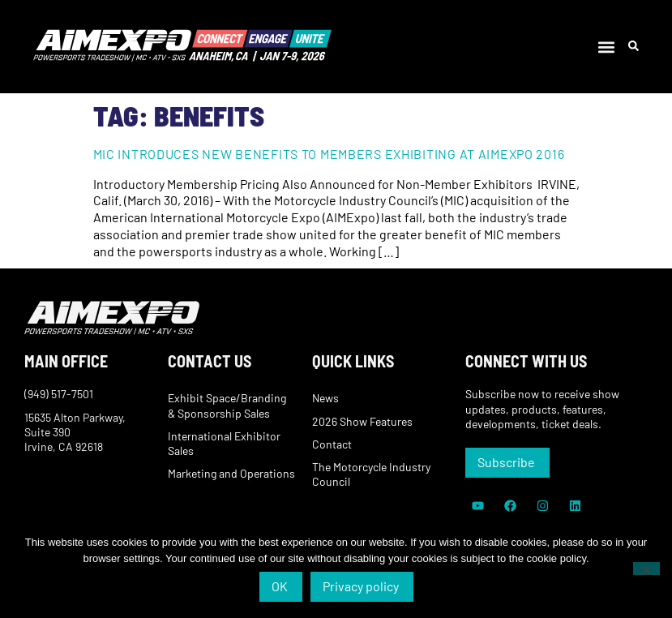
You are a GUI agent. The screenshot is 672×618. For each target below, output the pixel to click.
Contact (332, 444)
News (325, 398)
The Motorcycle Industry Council (371, 474)
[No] (646, 569)
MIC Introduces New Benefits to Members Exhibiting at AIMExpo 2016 (329, 154)
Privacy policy (361, 586)
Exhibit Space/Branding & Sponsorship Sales (227, 405)
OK (280, 586)
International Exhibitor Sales (224, 443)
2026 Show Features (362, 421)
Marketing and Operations (231, 473)
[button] (607, 47)
